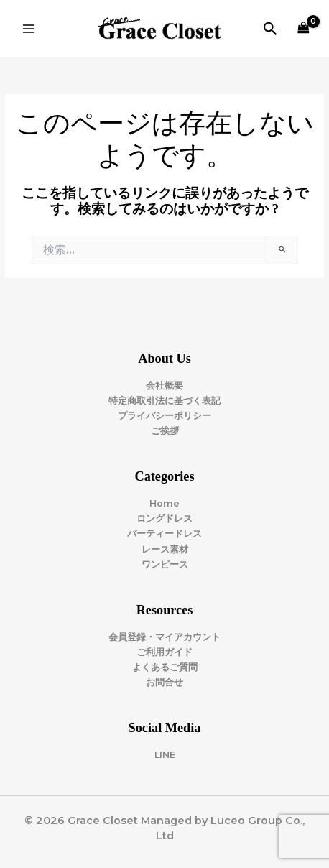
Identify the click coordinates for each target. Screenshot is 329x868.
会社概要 (164, 385)
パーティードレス (164, 534)
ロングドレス (164, 518)
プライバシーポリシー (164, 416)
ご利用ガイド (164, 652)
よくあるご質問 (165, 667)
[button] (270, 29)
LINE (165, 755)
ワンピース (165, 564)
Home (164, 503)
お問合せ (164, 682)
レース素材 (165, 549)
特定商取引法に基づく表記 (164, 401)
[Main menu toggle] (29, 29)
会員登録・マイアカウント (164, 637)
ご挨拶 (165, 431)
